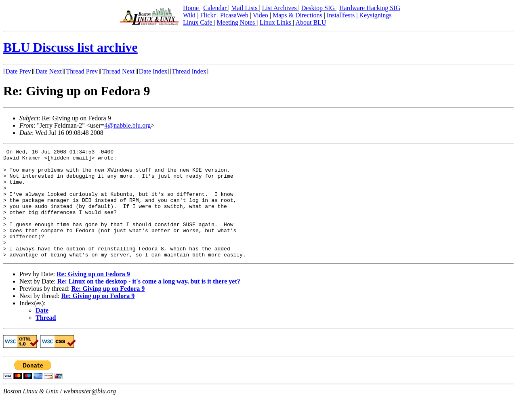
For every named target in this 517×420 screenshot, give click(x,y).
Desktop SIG (319, 8)
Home (192, 8)
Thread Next (118, 71)
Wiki (190, 15)
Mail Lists (245, 8)
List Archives (280, 8)
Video (261, 15)
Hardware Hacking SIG (370, 8)
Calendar (216, 8)
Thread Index (189, 71)
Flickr (208, 15)
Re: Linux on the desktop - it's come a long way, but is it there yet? (149, 303)
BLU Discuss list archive (70, 47)
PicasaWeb (235, 15)
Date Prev (18, 71)
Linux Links (276, 22)
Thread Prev (82, 71)
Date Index (153, 71)
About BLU (311, 22)
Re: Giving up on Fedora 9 (93, 296)
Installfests (342, 15)
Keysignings (375, 15)
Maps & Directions (298, 15)
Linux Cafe (198, 22)
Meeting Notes (237, 22)
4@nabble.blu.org (127, 125)
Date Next (49, 71)
